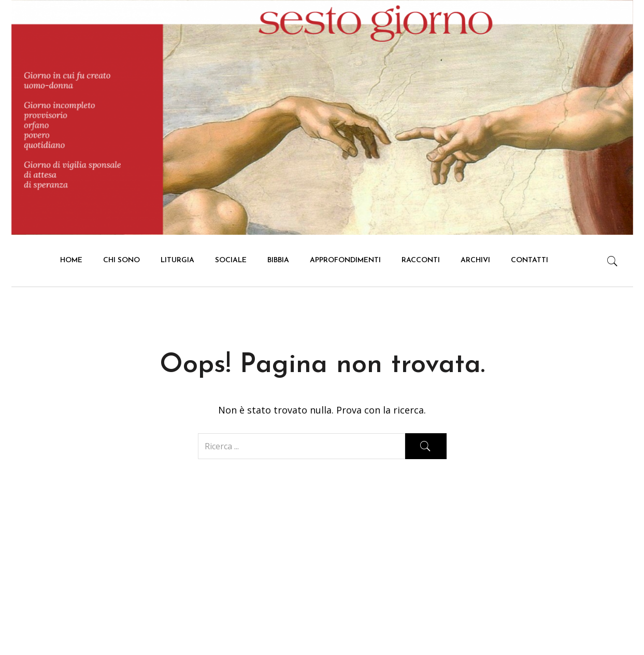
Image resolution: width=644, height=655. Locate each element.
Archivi (475, 260)
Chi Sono (121, 260)
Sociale (231, 260)
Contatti (529, 260)
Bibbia (278, 260)
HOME (71, 260)
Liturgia (177, 260)
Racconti (421, 260)
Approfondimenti (345, 260)
